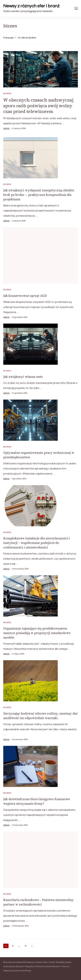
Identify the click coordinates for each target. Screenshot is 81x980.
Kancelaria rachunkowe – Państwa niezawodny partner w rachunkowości (38, 902)
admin (6, 128)
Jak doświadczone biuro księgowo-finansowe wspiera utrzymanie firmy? (37, 801)
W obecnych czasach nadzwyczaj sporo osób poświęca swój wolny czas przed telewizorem (38, 106)
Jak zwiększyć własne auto (23, 377)
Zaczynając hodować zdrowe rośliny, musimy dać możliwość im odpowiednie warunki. (40, 716)
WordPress (26, 971)
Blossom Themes (61, 966)
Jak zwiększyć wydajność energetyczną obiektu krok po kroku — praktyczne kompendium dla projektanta (39, 195)
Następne (32, 946)
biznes (7, 93)
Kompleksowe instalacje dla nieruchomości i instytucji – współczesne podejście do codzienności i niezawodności (37, 543)
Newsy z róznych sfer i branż (31, 6)
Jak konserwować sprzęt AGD (25, 296)
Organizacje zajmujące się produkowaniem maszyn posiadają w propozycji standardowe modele (37, 633)
